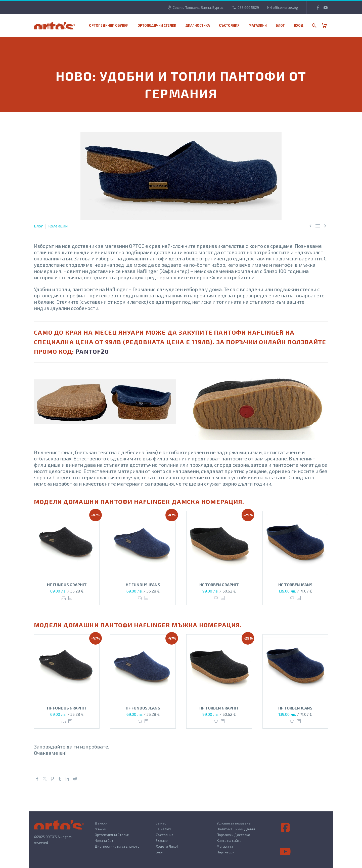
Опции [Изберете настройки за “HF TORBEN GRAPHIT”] (216, 598)
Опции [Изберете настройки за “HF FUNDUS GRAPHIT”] (64, 598)
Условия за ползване (234, 823)
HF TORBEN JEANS (295, 585)
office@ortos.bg (285, 7)
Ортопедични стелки (157, 25)
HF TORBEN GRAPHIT (219, 585)
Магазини (225, 846)
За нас (161, 823)
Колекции (58, 226)
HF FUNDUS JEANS (143, 585)
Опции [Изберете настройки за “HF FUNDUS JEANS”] (140, 598)
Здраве (162, 840)
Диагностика (198, 25)
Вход (299, 25)
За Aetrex (163, 829)
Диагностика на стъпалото (117, 846)
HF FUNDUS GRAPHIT (67, 585)
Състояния (229, 25)
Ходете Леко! (167, 846)
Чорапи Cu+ (104, 840)
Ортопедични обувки (109, 25)
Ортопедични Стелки (112, 835)
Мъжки (101, 829)
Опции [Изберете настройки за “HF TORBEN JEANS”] (292, 598)
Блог (280, 25)
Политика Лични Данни (236, 829)
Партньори (226, 852)
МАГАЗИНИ (258, 25)
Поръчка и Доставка (233, 835)
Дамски (101, 823)
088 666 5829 (248, 7)
